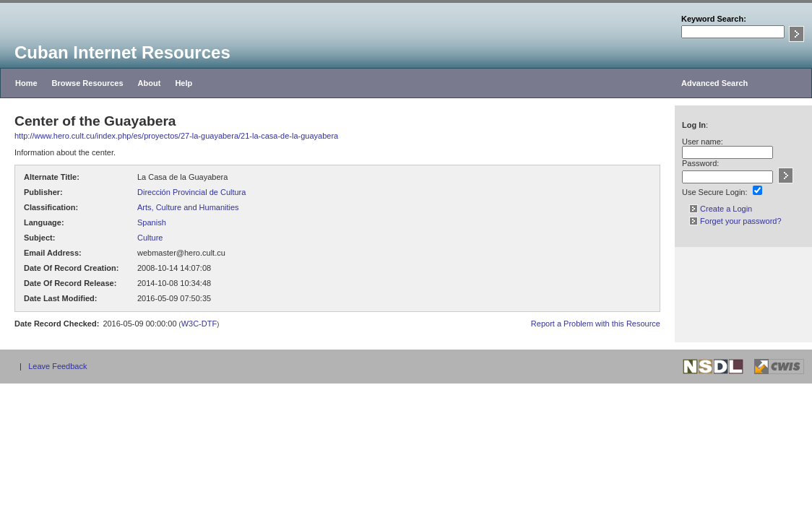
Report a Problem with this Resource (596, 324)
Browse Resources (88, 83)
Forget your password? (735, 221)
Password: (700, 163)
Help (183, 83)
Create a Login (721, 209)
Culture (150, 238)
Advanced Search (714, 83)
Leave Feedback (57, 366)
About (150, 83)
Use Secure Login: (715, 192)
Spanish (152, 222)
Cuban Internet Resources (122, 52)
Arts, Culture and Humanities (188, 207)
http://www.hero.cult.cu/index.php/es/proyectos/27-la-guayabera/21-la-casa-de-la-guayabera (176, 136)
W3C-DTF (199, 324)
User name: (703, 142)
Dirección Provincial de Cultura (191, 192)
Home (26, 83)
